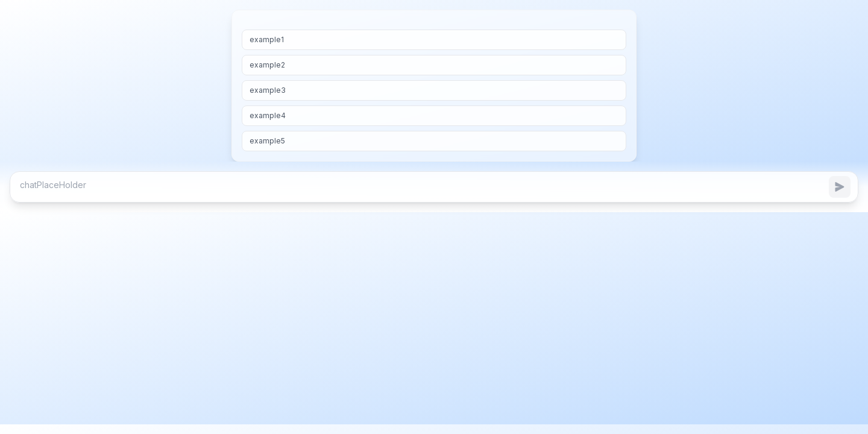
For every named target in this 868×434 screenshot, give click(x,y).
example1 (267, 39)
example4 (268, 115)
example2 (267, 65)
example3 (268, 90)
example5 (267, 141)
